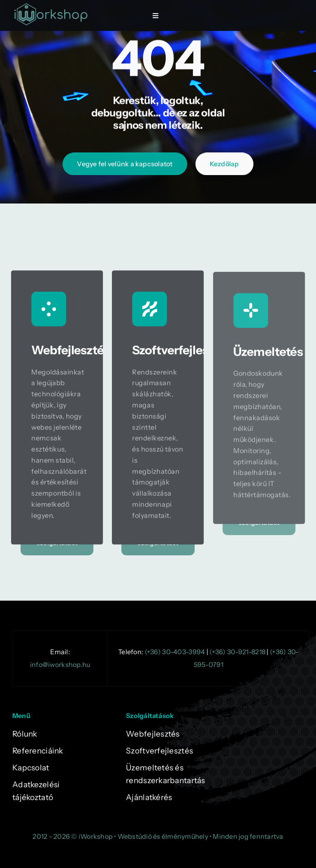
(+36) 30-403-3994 (175, 652)
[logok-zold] (51, 6)
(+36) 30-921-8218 (237, 652)
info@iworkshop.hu (60, 664)
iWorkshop (96, 836)
